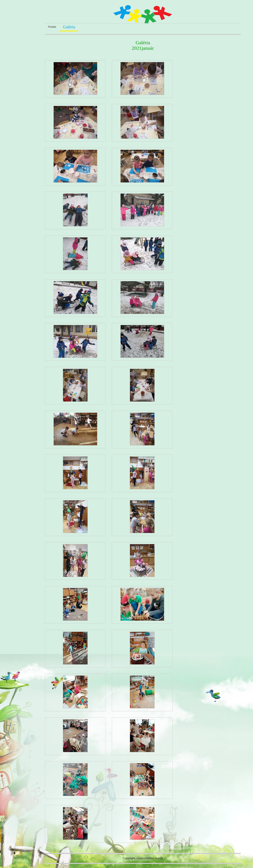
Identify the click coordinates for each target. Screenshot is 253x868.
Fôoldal (52, 27)
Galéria (69, 27)
